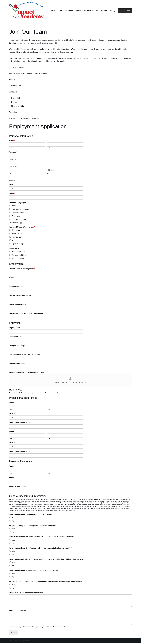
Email (12, 194)
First (10, 148)
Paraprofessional (18, 213)
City (10, 174)
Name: (12, 403)
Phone (12, 185)
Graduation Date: (16, 337)
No (13, 521)
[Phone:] (46, 418)
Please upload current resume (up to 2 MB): (27, 373)
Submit (14, 633)
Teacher (15, 206)
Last (48, 148)
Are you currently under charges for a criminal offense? (32, 526)
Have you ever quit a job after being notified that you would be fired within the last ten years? (48, 560)
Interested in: (14, 249)
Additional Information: (19, 611)
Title (11, 278)
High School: (14, 328)
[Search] (114, 11)
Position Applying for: (18, 203)
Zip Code (12, 181)
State (49, 174)
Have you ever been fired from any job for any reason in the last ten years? (40, 549)
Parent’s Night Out (19, 255)
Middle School (17, 234)
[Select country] (11, 189)
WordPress (28, 641)
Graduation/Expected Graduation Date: (25, 355)
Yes (13, 518)
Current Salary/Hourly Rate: (21, 296)
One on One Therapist (21, 209)
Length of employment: (19, 287)
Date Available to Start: (19, 305)
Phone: (13, 414)
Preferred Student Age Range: (22, 227)
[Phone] (46, 189)
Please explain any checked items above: (26, 593)
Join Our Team (106, 11)
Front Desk (16, 216)
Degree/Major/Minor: (17, 364)
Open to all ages (18, 244)
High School (17, 237)
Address (13, 152)
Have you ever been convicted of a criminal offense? (31, 515)
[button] (56, 11)
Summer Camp (18, 259)
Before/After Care (19, 252)
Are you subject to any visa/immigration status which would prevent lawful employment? (46, 582)
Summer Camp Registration (87, 11)
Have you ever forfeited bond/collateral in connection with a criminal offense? (42, 537)
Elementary (16, 230)
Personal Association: (19, 487)
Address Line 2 (14, 166)
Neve (11, 641)
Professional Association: (20, 423)
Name (12, 141)
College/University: (17, 346)
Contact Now (125, 11)
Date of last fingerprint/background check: (26, 314)
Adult (14, 241)
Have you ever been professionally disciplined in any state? (34, 571)
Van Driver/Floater (19, 220)
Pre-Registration (66, 11)
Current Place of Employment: (22, 269)
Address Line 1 (14, 159)
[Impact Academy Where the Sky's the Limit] (27, 11)
